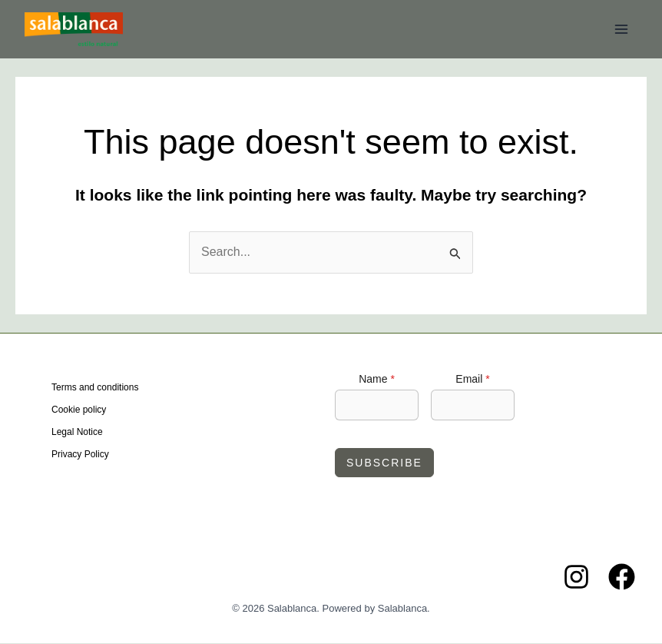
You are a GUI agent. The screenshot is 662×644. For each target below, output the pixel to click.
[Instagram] (576, 578)
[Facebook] (622, 578)
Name (377, 380)
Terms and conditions (95, 388)
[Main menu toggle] (621, 29)
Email (472, 380)
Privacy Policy (80, 455)
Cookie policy (79, 410)
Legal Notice (77, 433)
